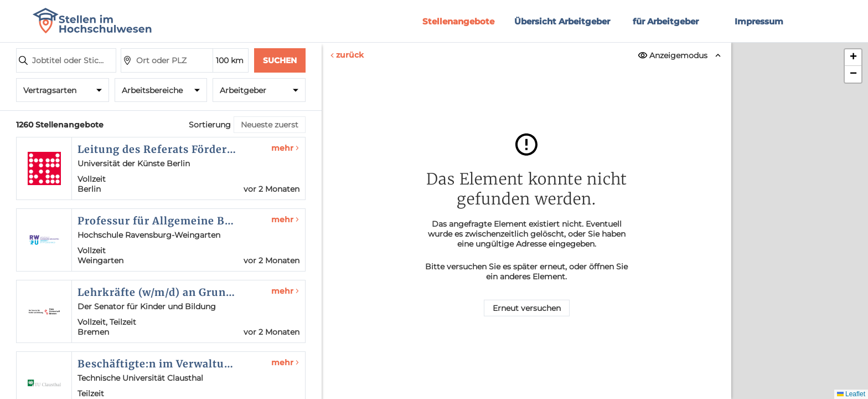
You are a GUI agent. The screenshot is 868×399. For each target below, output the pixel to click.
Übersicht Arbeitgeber (562, 21)
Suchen (280, 60)
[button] (853, 58)
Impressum (759, 21)
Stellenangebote (458, 21)
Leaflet (851, 394)
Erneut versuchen (527, 308)
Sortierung (210, 125)
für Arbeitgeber (666, 21)
